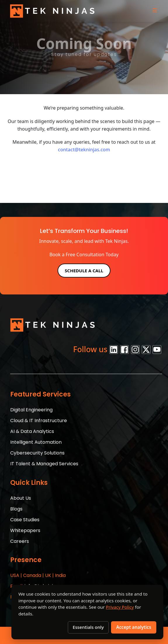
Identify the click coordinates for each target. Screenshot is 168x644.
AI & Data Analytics (32, 431)
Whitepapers (25, 530)
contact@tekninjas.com (84, 150)
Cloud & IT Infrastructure (39, 421)
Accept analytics (134, 627)
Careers (20, 541)
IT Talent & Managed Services (44, 464)
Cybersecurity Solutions (37, 453)
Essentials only (88, 627)
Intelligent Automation (36, 442)
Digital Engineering (31, 410)
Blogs (16, 509)
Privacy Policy (120, 607)
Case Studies (25, 520)
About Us (21, 498)
